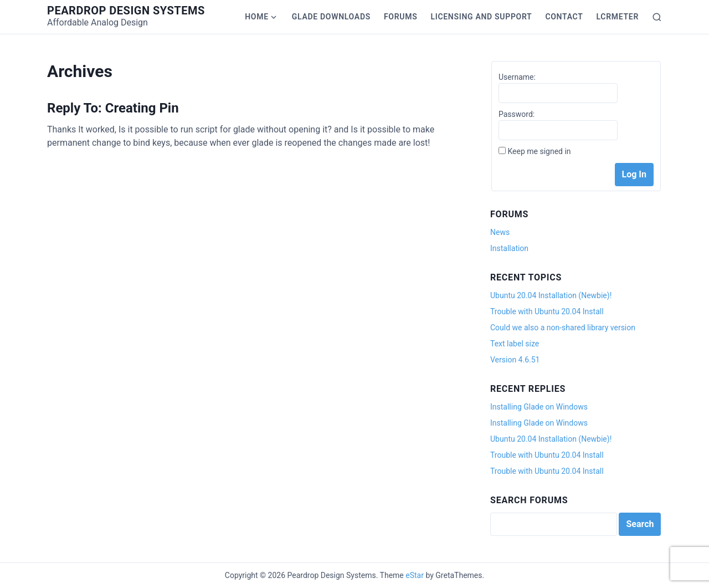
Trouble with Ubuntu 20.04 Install (547, 311)
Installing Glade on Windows (539, 407)
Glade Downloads (331, 17)
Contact (564, 17)
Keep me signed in (539, 151)
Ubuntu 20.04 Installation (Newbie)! (551, 295)
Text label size (515, 344)
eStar (415, 575)
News (500, 232)
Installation (509, 248)
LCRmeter (618, 17)
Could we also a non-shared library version (563, 328)
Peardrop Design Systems (126, 11)
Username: (517, 77)
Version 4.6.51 (515, 360)
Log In (634, 174)
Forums (400, 17)
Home (257, 17)
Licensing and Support (481, 17)
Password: (517, 114)
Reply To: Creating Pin (113, 108)
